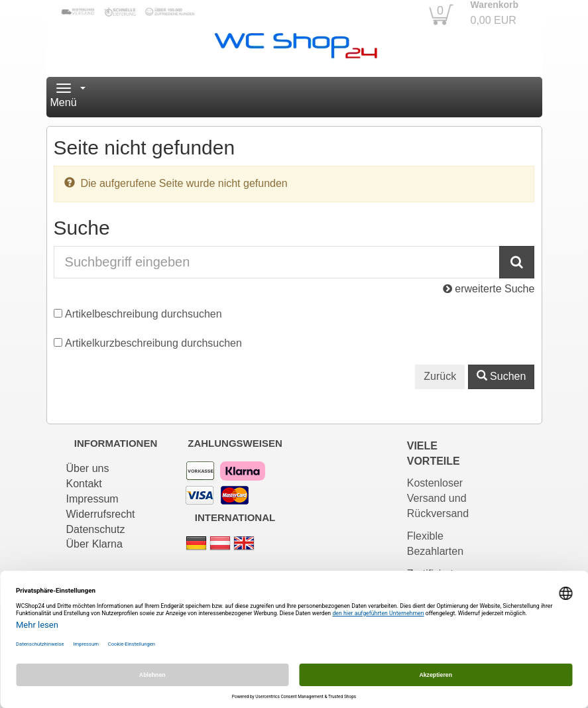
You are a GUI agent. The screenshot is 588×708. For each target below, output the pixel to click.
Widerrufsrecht (101, 514)
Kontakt (84, 484)
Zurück (440, 376)
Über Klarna (94, 544)
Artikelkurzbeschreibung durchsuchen (153, 343)
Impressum (92, 499)
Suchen (501, 376)
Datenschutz (96, 529)
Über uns (88, 468)
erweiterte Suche (489, 289)
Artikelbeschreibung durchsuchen (144, 314)
